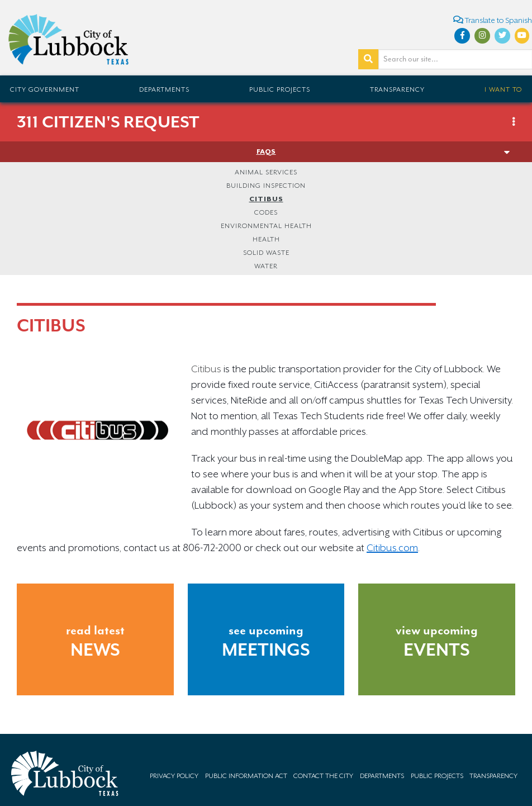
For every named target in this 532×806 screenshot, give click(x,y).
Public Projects (280, 89)
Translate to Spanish (493, 20)
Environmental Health (266, 226)
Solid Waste (266, 253)
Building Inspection (266, 186)
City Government (45, 89)
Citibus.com (392, 548)
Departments (164, 89)
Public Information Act (246, 776)
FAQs (266, 151)
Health (266, 239)
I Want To (503, 89)
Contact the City (323, 776)
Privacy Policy (174, 776)
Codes (266, 212)
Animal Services (266, 172)
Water (266, 266)
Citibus (266, 199)
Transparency (397, 89)
